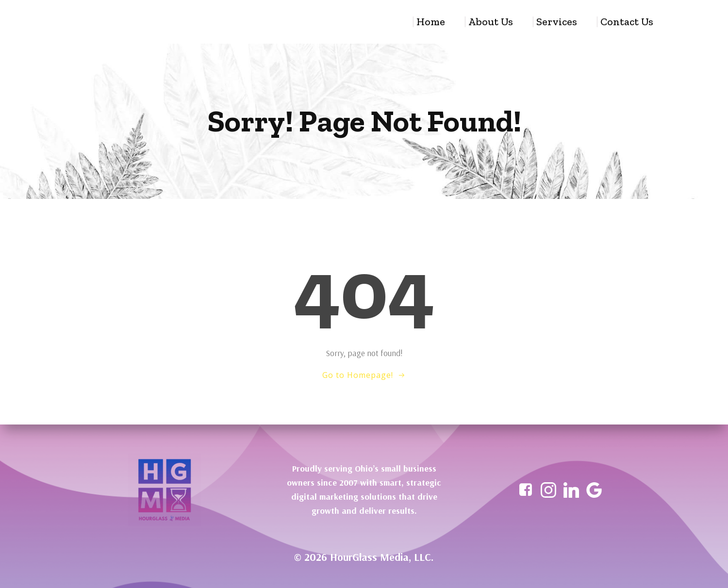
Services (557, 22)
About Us (491, 22)
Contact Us (627, 22)
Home (431, 22)
